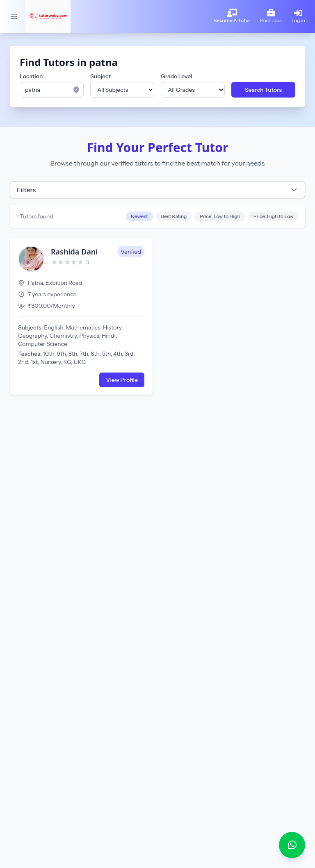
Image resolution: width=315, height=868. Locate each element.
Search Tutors (263, 90)
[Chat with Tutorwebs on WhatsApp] (292, 845)
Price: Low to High (220, 216)
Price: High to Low (274, 216)
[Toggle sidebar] (14, 16)
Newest (139, 216)
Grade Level (177, 76)
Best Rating (174, 216)
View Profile (122, 380)
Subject (100, 76)
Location (31, 76)
